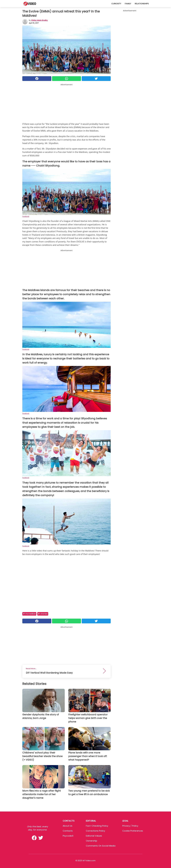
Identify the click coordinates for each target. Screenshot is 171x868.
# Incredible (29, 614)
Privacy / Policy (130, 826)
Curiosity (116, 4)
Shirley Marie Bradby (39, 20)
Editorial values (94, 836)
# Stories (43, 614)
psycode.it (68, 836)
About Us (68, 826)
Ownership (91, 841)
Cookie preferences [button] (133, 831)
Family (128, 4)
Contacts (68, 831)
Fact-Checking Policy (97, 826)
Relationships (142, 4)
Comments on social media (101, 846)
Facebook (26, 216)
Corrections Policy (95, 831)
